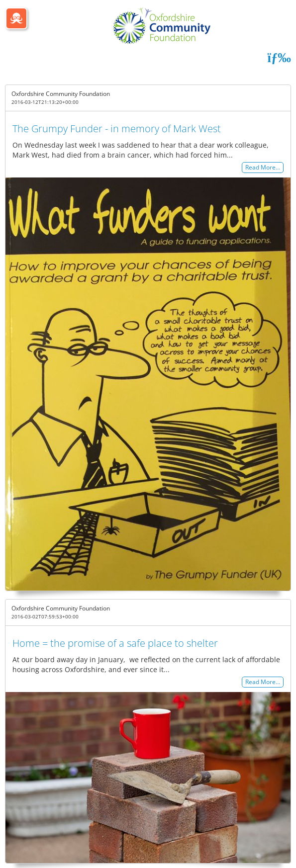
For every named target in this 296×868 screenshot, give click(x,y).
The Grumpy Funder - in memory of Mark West (117, 129)
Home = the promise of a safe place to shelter (115, 643)
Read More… (263, 168)
